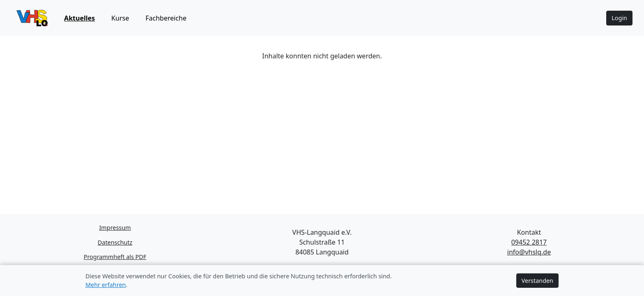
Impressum (115, 228)
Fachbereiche (166, 18)
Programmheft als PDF (115, 257)
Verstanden (537, 281)
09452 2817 (529, 242)
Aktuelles (79, 18)
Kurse (120, 18)
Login (619, 18)
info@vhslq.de (529, 252)
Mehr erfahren (106, 285)
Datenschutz (115, 242)
